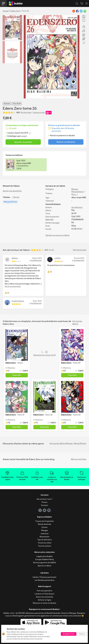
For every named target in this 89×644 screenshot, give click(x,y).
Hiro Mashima (77, 207)
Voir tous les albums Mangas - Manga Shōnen (68, 443)
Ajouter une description (12, 191)
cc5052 (57, 258)
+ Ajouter (16, 197)
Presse (44, 502)
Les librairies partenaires (45, 580)
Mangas (75, 189)
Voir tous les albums (77, 323)
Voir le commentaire (13, 286)
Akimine (15, 258)
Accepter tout (69, 634)
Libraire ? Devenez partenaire (44, 577)
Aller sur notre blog (79, 459)
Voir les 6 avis (26, 112)
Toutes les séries (45, 543)
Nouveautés (44, 537)
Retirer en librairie (66, 142)
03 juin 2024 (37, 258)
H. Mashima (10, 368)
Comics (44, 527)
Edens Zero (15, 11)
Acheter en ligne (45, 600)
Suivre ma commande (44, 597)
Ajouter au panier (23, 142)
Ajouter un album (45, 566)
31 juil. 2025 (37, 301)
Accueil (6, 11)
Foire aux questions (45, 591)
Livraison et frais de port (45, 594)
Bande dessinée (45, 524)
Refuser (82, 634)
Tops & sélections (44, 540)
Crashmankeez (18, 301)
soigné (24, 136)
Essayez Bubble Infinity (45, 559)
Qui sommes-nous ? (45, 499)
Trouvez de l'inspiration (45, 521)
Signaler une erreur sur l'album (58, 235)
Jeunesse (45, 534)
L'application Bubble (44, 556)
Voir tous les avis (80, 250)
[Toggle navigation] (3, 3)
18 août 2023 (79, 258)
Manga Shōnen (78, 192)
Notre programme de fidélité (45, 563)
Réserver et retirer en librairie (45, 603)
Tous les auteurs (45, 546)
